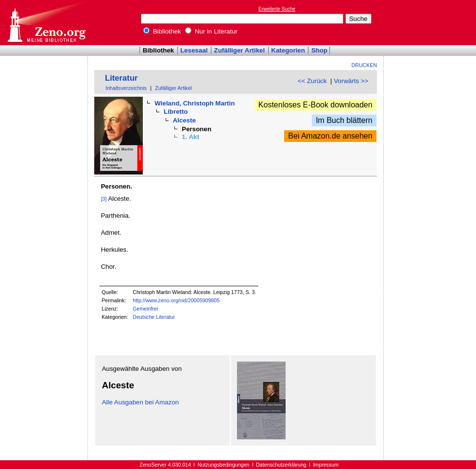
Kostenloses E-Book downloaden (315, 105)
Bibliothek (162, 31)
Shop (319, 50)
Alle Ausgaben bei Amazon (141, 402)
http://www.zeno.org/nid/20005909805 (176, 300)
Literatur (121, 78)
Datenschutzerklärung (281, 465)
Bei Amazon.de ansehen (330, 136)
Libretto (176, 112)
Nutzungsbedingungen (224, 465)
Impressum (326, 465)
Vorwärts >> (351, 81)
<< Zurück (312, 81)
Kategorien (288, 50)
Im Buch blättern (344, 120)
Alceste (184, 120)
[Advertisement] (431, 22)
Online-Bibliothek (46, 23)
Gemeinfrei (145, 309)
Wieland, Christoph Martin (195, 103)
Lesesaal (194, 50)
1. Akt (190, 137)
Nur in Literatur (211, 31)
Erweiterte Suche (277, 9)
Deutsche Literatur (154, 317)
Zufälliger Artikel (240, 50)
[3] (104, 199)
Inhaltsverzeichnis (126, 88)
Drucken (365, 65)
